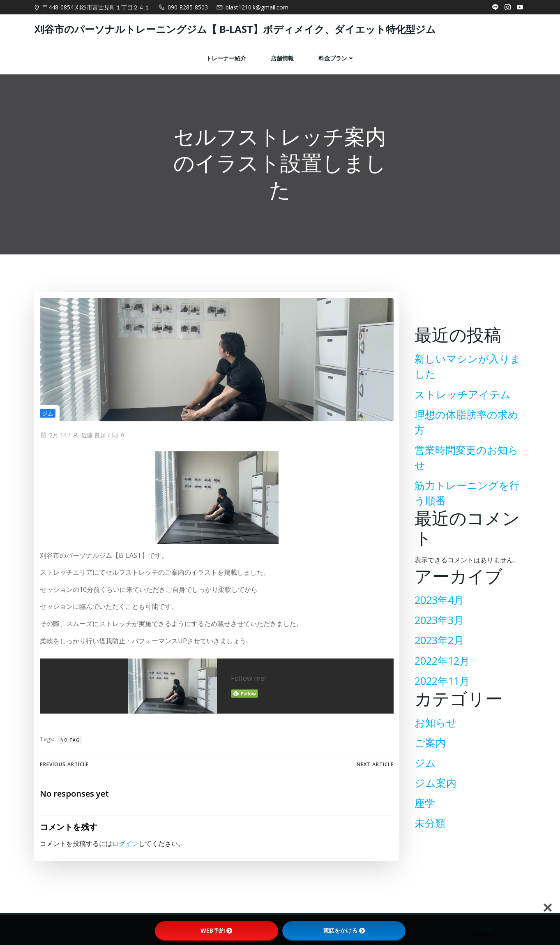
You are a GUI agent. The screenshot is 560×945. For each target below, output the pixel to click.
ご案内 (429, 738)
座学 (423, 798)
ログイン (125, 858)
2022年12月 (440, 656)
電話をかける (344, 930)
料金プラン (336, 56)
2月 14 (53, 442)
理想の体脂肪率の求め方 (470, 425)
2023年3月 (438, 616)
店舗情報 (282, 56)
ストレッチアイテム (461, 405)
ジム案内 (434, 778)
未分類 (428, 819)
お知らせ (434, 718)
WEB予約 (216, 930)
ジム (47, 419)
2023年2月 (438, 636)
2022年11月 (440, 676)
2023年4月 (438, 595)
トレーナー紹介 (226, 56)
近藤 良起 (89, 442)
